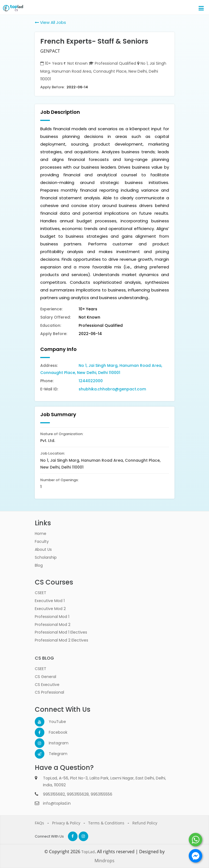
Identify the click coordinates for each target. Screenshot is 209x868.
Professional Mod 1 (52, 617)
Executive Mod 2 (50, 609)
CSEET (41, 593)
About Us (43, 549)
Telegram (54, 754)
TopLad (88, 852)
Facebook (54, 732)
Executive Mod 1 (50, 601)
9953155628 (78, 794)
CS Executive (47, 685)
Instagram (54, 743)
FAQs (39, 823)
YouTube (54, 722)
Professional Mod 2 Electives (61, 640)
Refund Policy (145, 823)
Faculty (42, 541)
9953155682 (54, 794)
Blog (39, 565)
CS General (45, 677)
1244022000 (91, 381)
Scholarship (46, 557)
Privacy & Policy (66, 823)
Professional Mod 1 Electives (61, 632)
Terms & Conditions (106, 823)
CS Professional (49, 692)
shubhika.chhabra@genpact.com (112, 389)
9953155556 (101, 794)
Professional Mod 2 (53, 625)
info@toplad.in (57, 803)
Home (41, 534)
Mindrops (104, 861)
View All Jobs (50, 22)
